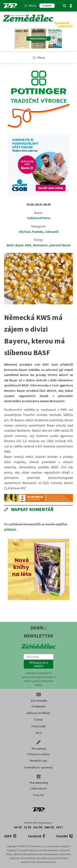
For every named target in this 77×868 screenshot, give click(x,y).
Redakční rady (39, 761)
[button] (39, 664)
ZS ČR (28, 827)
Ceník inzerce (38, 788)
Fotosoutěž (39, 726)
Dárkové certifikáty (38, 713)
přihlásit (10, 529)
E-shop (38, 719)
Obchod (24, 232)
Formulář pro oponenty (39, 767)
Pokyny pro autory (39, 754)
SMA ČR (49, 827)
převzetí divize (60, 245)
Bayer (19, 245)
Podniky (38, 232)
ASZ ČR (38, 827)
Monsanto (40, 245)
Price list (39, 795)
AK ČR (18, 827)
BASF (10, 245)
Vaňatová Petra (39, 218)
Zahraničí (52, 232)
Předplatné (38, 706)
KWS (28, 245)
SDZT (60, 827)
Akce (39, 733)
